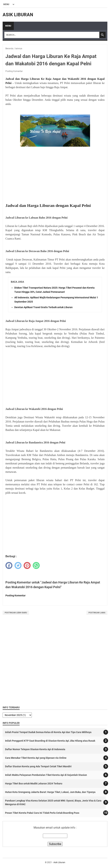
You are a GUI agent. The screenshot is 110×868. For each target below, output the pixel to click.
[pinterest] (27, 565)
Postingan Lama (97, 613)
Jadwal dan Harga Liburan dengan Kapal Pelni (48, 205)
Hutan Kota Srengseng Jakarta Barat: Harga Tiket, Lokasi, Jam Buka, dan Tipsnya (50, 792)
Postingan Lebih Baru (16, 613)
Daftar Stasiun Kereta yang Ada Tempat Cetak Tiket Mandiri (38, 766)
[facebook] (9, 565)
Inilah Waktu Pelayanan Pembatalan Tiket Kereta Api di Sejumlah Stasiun (46, 775)
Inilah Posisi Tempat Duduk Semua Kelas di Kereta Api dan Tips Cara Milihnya (48, 732)
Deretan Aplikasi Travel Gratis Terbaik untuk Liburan (43, 307)
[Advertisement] (55, 175)
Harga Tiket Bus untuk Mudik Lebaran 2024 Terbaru (34, 784)
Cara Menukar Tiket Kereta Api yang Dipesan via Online (36, 758)
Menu (8, 26)
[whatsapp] (36, 565)
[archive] (17, 715)
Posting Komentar (14, 71)
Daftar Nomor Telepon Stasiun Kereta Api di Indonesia (35, 749)
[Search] (52, 35)
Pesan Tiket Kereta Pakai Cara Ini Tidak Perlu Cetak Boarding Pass (42, 813)
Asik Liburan (18, 15)
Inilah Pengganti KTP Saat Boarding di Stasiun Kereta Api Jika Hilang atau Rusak (50, 741)
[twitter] (18, 565)
